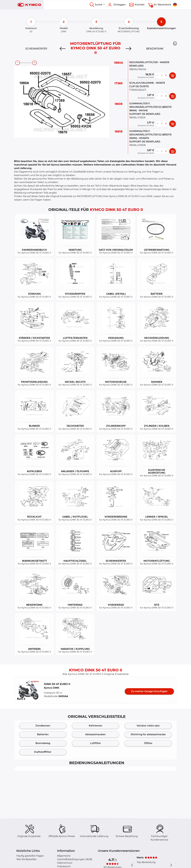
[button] (175, 43)
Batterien (43, 734)
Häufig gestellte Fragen (30, 856)
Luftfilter (95, 743)
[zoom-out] (18, 63)
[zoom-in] (34, 63)
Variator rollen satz (148, 726)
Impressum (64, 866)
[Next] (129, 49)
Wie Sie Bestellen (27, 859)
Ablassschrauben (95, 734)
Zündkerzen (43, 726)
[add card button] (173, 76)
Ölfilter (148, 743)
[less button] (157, 76)
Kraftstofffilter (43, 752)
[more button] (166, 76)
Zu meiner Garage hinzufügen (149, 691)
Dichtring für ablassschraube (148, 734)
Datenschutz (65, 863)
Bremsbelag (43, 743)
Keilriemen (95, 726)
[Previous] (62, 49)
